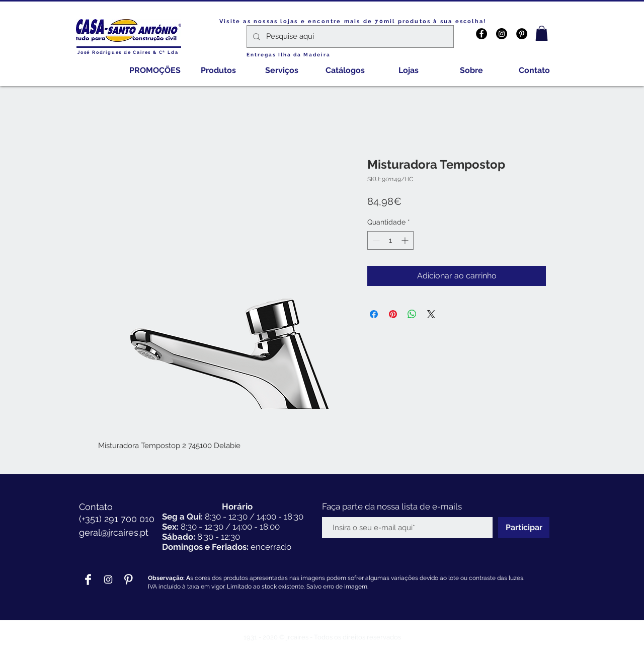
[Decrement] (375, 240)
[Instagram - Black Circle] (502, 34)
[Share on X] (431, 314)
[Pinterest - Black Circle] (522, 34)
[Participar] (524, 528)
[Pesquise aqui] (349, 37)
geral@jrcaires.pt (114, 532)
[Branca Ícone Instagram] (108, 579)
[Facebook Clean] (88, 579)
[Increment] (406, 240)
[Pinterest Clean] (128, 579)
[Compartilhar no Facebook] (374, 314)
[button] (542, 33)
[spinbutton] (390, 240)
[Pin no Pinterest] (393, 314)
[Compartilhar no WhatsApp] (412, 314)
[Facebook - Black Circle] (481, 34)
